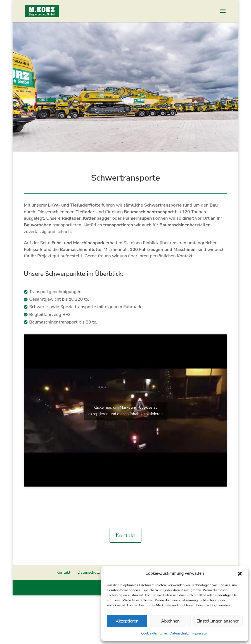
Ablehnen (171, 621)
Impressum (200, 633)
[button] (240, 574)
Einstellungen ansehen (218, 621)
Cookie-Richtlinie (154, 633)
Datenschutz (179, 633)
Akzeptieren (127, 621)
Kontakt (125, 536)
